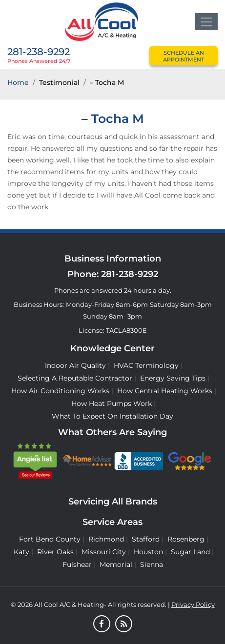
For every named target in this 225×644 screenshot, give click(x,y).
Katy (21, 552)
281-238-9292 (39, 52)
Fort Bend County (50, 539)
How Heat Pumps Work (112, 403)
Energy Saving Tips (173, 378)
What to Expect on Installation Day (112, 416)
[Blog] (124, 624)
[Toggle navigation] (206, 22)
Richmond (106, 539)
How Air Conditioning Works (60, 391)
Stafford (146, 539)
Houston (148, 552)
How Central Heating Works (165, 391)
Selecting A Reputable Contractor (75, 378)
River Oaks (55, 552)
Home (18, 82)
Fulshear (77, 564)
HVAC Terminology (146, 365)
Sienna (152, 564)
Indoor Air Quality (75, 365)
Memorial (116, 564)
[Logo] (102, 21)
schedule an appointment (184, 56)
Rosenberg (186, 539)
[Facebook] (102, 624)
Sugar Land (190, 552)
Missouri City (104, 552)
